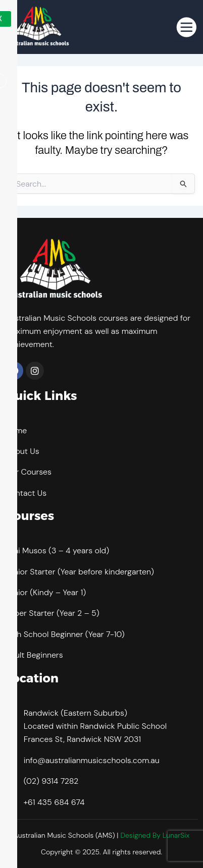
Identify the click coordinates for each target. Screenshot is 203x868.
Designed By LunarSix (155, 835)
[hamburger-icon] (183, 27)
